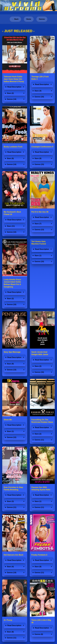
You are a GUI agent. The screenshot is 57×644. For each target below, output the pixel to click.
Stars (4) (38, 91)
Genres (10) (12, 305)
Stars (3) (10, 501)
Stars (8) (38, 158)
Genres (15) (39, 164)
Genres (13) (39, 230)
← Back (15, 19)
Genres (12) (12, 232)
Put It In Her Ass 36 (40, 212)
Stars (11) (11, 226)
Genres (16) (39, 97)
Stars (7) (38, 224)
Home (29, 19)
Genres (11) (39, 440)
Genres (42, 19)
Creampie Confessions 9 (42, 147)
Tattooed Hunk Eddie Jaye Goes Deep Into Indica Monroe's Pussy (14, 79)
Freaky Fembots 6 (39, 555)
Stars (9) (10, 158)
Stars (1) (38, 256)
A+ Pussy (8, 620)
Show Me (8, 420)
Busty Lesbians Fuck (13, 147)
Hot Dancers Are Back (14, 555)
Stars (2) (10, 93)
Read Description (14, 87)
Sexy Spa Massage (12, 352)
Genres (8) (39, 634)
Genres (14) (12, 99)
